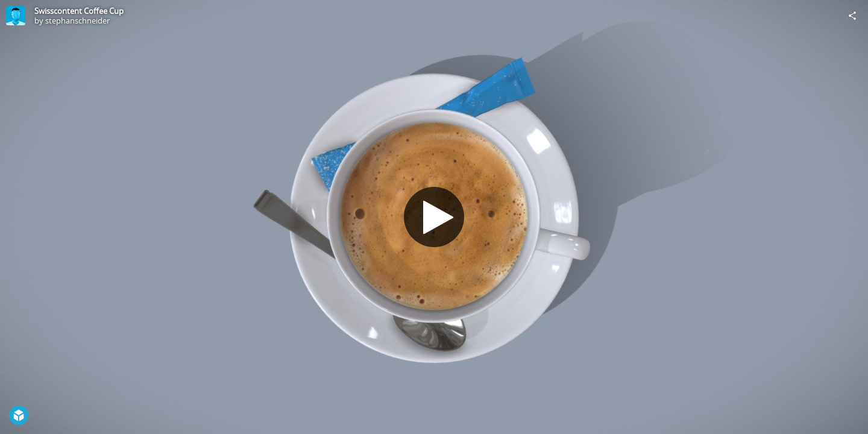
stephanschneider (77, 20)
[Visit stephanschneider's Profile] (16, 16)
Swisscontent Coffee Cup (79, 11)
